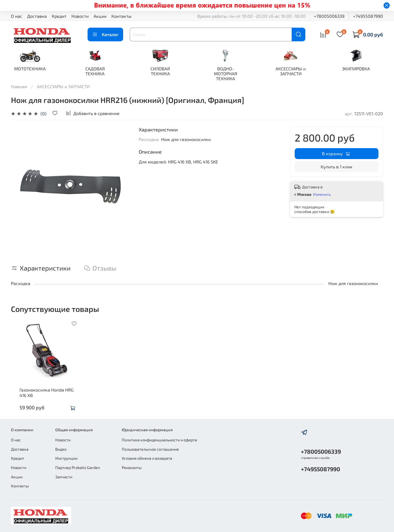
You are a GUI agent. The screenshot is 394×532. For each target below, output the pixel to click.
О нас (17, 16)
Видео (61, 449)
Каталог (105, 34)
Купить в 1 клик (337, 167)
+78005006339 (329, 16)
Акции (100, 16)
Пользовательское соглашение (150, 449)
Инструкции (66, 458)
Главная (19, 87)
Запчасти (64, 477)
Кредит (59, 16)
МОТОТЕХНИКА (31, 69)
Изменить (322, 195)
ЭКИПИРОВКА (363, 69)
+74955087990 (368, 16)
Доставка (37, 16)
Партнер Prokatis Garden (78, 468)
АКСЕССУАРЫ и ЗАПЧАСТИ (297, 72)
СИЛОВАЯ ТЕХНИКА (164, 72)
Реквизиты (132, 468)
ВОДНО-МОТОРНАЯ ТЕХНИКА (230, 74)
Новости (80, 16)
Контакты (121, 16)
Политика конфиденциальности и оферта (159, 440)
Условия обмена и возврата (147, 458)
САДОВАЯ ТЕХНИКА (97, 72)
